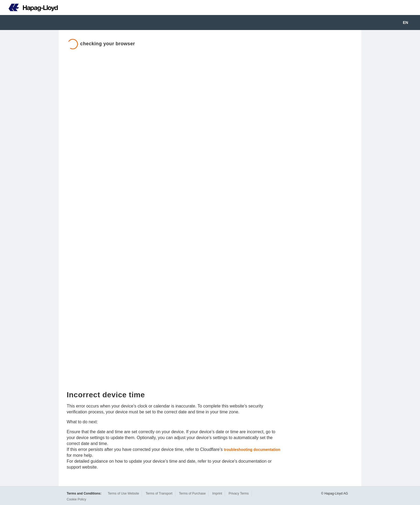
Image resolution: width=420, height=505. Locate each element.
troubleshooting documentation (252, 450)
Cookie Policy (76, 499)
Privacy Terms (239, 493)
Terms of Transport (159, 493)
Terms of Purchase (192, 493)
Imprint (217, 493)
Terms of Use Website (123, 493)
